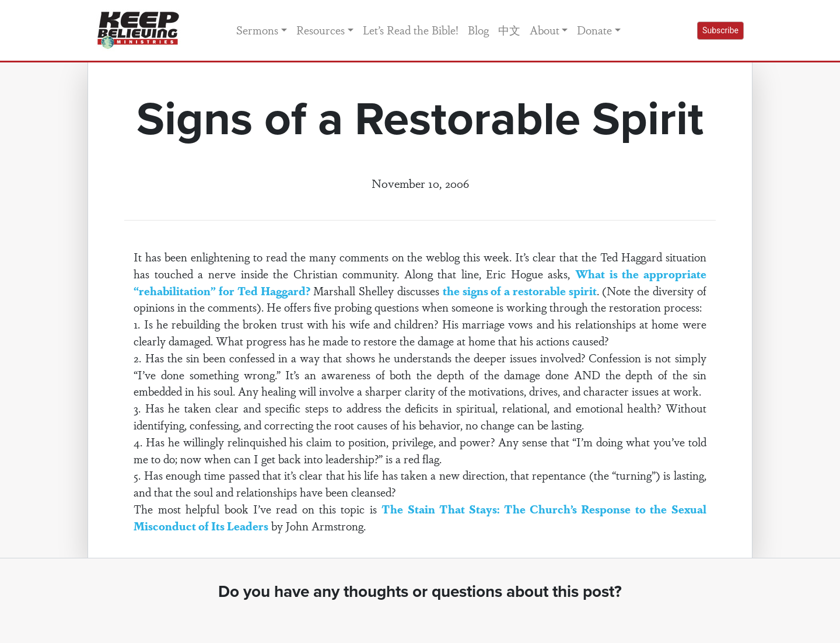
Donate (594, 30)
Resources (321, 30)
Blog (478, 30)
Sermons (257, 30)
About (545, 30)
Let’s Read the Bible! (411, 30)
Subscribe (720, 30)
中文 (509, 30)
